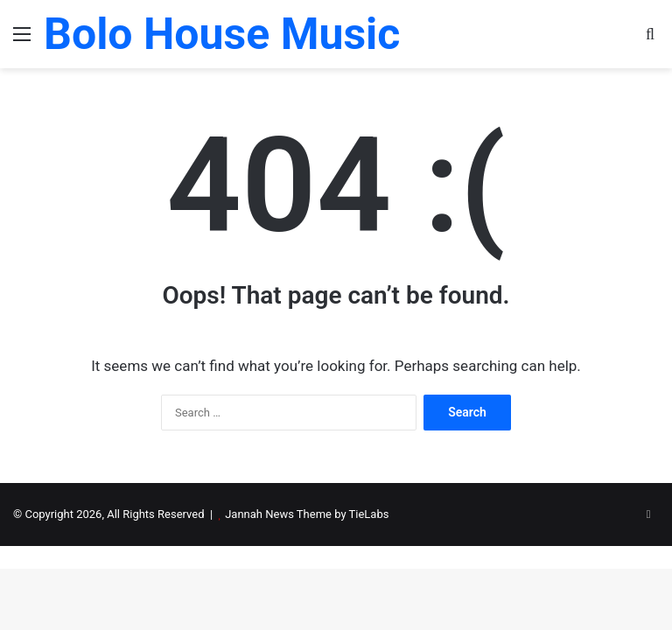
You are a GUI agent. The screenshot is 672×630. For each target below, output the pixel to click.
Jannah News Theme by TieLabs (307, 514)
